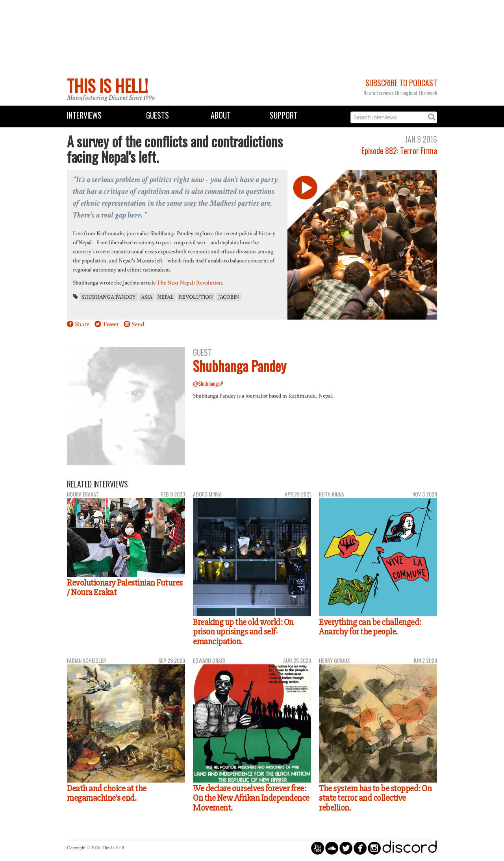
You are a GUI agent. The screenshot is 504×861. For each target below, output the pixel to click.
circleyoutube (318, 848)
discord (409, 848)
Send (138, 324)
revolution (196, 297)
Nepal (166, 297)
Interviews (84, 115)
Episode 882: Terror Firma (399, 151)
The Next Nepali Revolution (189, 283)
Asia (147, 297)
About (221, 115)
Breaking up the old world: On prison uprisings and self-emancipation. (243, 632)
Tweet (110, 324)
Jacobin (229, 297)
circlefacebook (360, 848)
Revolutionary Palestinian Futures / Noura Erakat (125, 588)
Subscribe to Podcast (401, 83)
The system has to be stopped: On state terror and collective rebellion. (375, 798)
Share (82, 324)
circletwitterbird (346, 848)
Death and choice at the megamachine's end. (107, 793)
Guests (157, 115)
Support (284, 115)
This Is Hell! (107, 86)
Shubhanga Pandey (109, 297)
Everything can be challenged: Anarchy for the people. (370, 627)
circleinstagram (374, 848)
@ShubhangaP (208, 383)
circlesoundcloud (332, 848)
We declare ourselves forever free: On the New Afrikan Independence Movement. (251, 798)
